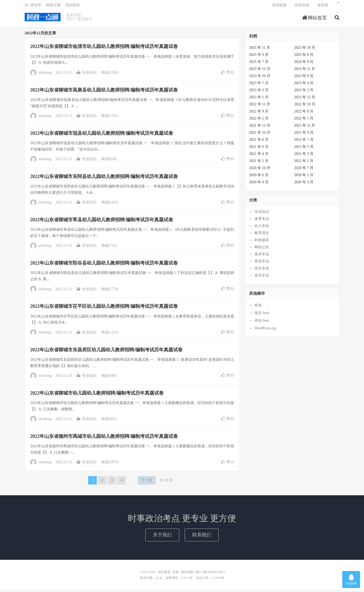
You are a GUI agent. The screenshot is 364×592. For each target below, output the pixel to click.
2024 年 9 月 (304, 64)
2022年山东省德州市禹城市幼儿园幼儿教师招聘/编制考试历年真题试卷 (104, 438)
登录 (258, 307)
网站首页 (315, 19)
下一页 (147, 482)
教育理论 (262, 235)
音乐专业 (262, 278)
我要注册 (53, 7)
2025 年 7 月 (259, 64)
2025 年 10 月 (305, 50)
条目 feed (262, 315)
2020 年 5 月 (304, 177)
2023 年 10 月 (260, 78)
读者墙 (323, 7)
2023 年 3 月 (259, 92)
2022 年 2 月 (259, 120)
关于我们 (162, 537)
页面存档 (302, 7)
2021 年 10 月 (260, 135)
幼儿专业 (262, 228)
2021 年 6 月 (259, 149)
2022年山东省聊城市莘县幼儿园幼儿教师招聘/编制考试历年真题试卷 (102, 222)
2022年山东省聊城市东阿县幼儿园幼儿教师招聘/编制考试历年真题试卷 (104, 179)
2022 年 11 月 (260, 106)
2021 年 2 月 (259, 163)
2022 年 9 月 (259, 113)
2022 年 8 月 (304, 113)
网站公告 (262, 249)
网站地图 (187, 574)
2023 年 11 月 (305, 71)
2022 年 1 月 (304, 120)
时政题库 (262, 242)
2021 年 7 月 (304, 142)
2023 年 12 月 (260, 71)
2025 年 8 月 (304, 57)
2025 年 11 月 (260, 50)
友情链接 (279, 7)
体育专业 (262, 221)
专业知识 (87, 75)
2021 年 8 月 (259, 142)
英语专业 (262, 263)
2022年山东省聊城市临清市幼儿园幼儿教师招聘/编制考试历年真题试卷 (104, 49)
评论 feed (262, 323)
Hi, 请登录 (33, 7)
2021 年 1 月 (304, 163)
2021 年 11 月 (305, 128)
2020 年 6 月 (259, 177)
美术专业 (262, 256)
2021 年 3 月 (304, 156)
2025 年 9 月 (259, 57)
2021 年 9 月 (304, 135)
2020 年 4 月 (259, 184)
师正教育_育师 (43, 19)
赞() (228, 74)
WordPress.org (265, 330)
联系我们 (202, 537)
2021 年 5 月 (304, 149)
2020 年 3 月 (304, 184)
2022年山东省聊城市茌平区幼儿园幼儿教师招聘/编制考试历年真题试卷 (104, 308)
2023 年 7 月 (259, 85)
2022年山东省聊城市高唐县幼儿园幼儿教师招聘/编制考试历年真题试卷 (104, 92)
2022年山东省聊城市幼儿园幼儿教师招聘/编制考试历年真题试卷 (97, 395)
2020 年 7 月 (304, 170)
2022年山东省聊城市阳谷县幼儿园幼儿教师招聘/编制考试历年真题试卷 (104, 265)
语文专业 (262, 270)
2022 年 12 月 (305, 99)
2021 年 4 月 (259, 156)
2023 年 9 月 (304, 78)
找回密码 (72, 7)
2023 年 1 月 (259, 99)
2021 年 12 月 (260, 128)
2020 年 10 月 (260, 170)
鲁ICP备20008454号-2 (210, 574)
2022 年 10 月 (305, 106)
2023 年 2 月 (304, 92)
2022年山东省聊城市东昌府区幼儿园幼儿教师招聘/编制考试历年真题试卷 (106, 352)
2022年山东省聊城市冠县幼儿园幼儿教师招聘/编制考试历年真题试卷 (102, 135)
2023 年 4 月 (304, 85)
